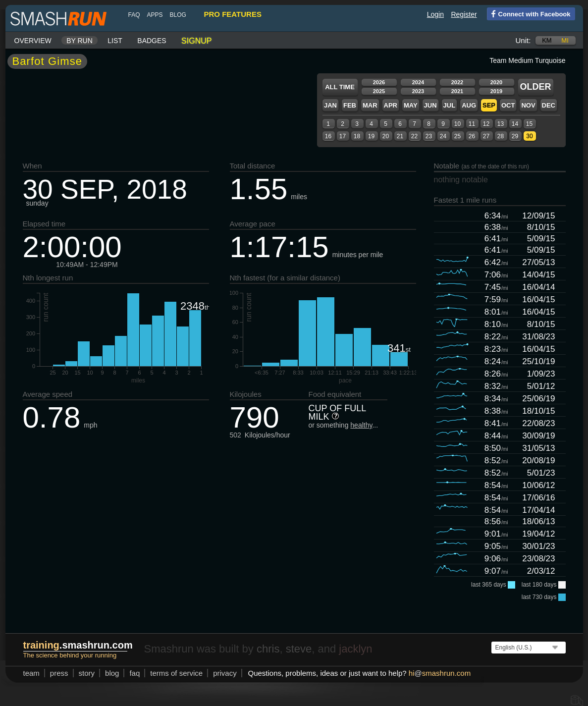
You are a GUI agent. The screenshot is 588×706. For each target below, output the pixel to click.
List (111, 41)
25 (454, 136)
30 (525, 136)
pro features (229, 14)
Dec (545, 105)
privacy (221, 673)
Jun (427, 105)
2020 (492, 82)
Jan (326, 105)
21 (396, 136)
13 (497, 124)
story (83, 673)
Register (460, 14)
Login (431, 14)
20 (382, 136)
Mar (366, 105)
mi (561, 40)
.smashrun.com (74, 645)
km (543, 40)
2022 (453, 82)
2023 (414, 91)
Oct (504, 105)
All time (336, 87)
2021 (453, 91)
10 (454, 124)
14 (511, 124)
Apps (151, 15)
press (55, 673)
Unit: (519, 40)
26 (468, 136)
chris (264, 649)
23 (425, 136)
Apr (387, 105)
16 (324, 136)
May (407, 105)
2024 (414, 82)
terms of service (172, 673)
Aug (465, 105)
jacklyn (351, 649)
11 (468, 124)
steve (295, 649)
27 (482, 136)
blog (174, 15)
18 (353, 136)
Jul (446, 105)
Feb (346, 105)
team (27, 673)
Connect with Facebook (525, 13)
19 (367, 136)
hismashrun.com (436, 673)
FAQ (130, 15)
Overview (29, 41)
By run (76, 41)
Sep (485, 105)
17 (339, 136)
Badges (148, 41)
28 (497, 136)
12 (482, 124)
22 (410, 136)
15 (525, 124)
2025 (375, 91)
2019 (492, 91)
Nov (524, 105)
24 (439, 136)
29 (511, 136)
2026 (375, 82)
